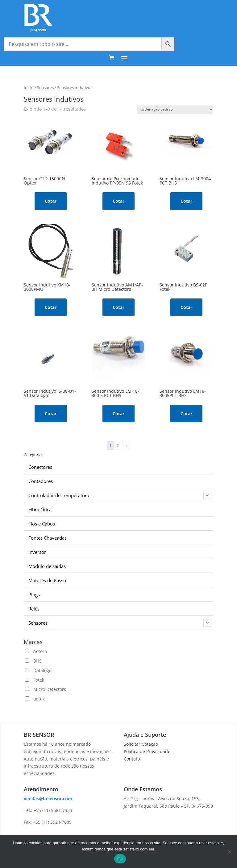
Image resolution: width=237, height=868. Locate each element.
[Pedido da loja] (175, 110)
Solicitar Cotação (141, 744)
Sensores (45, 87)
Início (29, 87)
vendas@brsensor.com (48, 799)
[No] (229, 852)
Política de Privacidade (147, 751)
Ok (120, 859)
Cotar (51, 201)
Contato (132, 759)
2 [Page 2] (118, 446)
